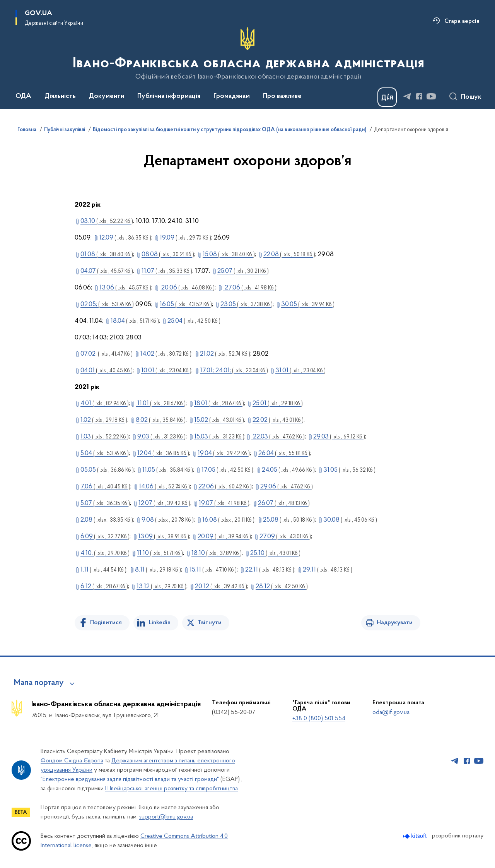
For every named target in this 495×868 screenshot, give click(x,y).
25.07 (243, 271)
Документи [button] (107, 96)
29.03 (339, 437)
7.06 (105, 487)
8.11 (158, 570)
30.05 (308, 304)
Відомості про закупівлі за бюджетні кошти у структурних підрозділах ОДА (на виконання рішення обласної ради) (230, 130)
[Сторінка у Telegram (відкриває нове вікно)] (407, 96)
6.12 (104, 586)
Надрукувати (395, 623)
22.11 (270, 570)
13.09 (164, 537)
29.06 (287, 487)
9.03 (161, 437)
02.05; (107, 304)
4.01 (105, 403)
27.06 (250, 288)
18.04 (135, 321)
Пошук (471, 97)
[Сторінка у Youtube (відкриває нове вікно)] (431, 96)
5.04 (105, 453)
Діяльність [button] (60, 96)
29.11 (328, 570)
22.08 (289, 254)
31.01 (300, 371)
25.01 (278, 403)
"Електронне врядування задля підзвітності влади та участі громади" (130, 779)
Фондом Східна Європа (72, 761)
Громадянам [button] (232, 96)
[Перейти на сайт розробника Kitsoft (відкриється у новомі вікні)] (416, 836)
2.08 (107, 520)
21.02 (225, 354)
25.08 (289, 520)
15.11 (213, 570)
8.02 (161, 420)
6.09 (105, 537)
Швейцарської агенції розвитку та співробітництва (172, 789)
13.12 (161, 586)
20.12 (221, 586)
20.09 (224, 537)
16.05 (186, 304)
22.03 (278, 437)
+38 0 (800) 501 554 (319, 719)
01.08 (107, 254)
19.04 (224, 453)
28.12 (282, 586)
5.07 (105, 503)
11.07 (167, 271)
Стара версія (462, 21)
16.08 (228, 520)
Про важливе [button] (282, 96)
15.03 (219, 437)
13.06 (125, 288)
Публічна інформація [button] (169, 96)
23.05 (247, 304)
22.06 (225, 487)
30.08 (350, 520)
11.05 (168, 470)
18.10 (217, 553)
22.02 (278, 420)
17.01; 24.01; (234, 371)
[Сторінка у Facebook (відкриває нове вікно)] (419, 96)
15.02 (219, 420)
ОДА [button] (23, 96)
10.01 (166, 371)
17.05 (227, 470)
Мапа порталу (39, 683)
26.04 (284, 453)
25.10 (275, 553)
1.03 (105, 437)
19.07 (224, 503)
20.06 (187, 288)
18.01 (219, 403)
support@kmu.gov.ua (166, 817)
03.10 (107, 221)
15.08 (229, 254)
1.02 (104, 420)
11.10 (160, 553)
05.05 (107, 470)
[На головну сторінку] (248, 54)
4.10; (105, 553)
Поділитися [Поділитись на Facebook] (106, 623)
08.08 (168, 254)
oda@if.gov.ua (391, 712)
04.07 (107, 271)
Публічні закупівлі (65, 130)
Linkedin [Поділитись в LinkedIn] (160, 623)
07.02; (107, 354)
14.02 (166, 354)
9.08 (168, 520)
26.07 (284, 503)
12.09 (125, 238)
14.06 (164, 487)
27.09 (285, 537)
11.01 (161, 403)
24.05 (288, 470)
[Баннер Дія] (387, 97)
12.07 (164, 503)
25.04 (194, 321)
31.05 (349, 470)
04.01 (107, 371)
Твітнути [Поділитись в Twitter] (210, 623)
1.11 (103, 570)
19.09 (185, 238)
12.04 (163, 453)
